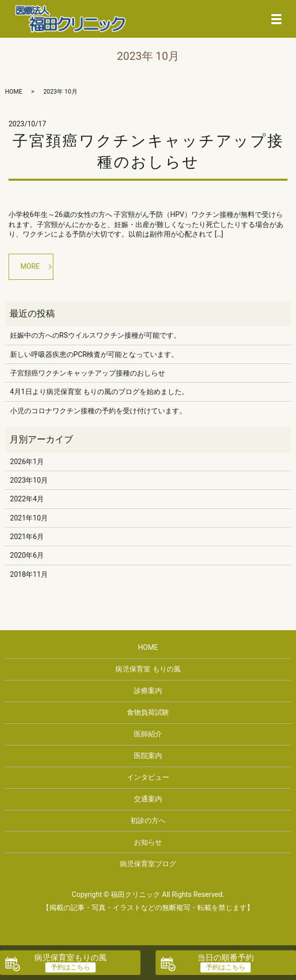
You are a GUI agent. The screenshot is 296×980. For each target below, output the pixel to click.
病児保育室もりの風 (70, 958)
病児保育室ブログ (148, 864)
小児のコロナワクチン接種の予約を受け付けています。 (98, 411)
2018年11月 (29, 574)
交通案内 (148, 799)
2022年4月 (27, 499)
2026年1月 (27, 462)
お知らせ (148, 842)
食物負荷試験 (148, 712)
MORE (30, 266)
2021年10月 (29, 518)
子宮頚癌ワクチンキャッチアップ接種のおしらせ (88, 373)
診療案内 (148, 691)
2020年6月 (27, 555)
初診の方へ (148, 820)
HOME (14, 92)
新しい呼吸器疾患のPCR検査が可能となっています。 (94, 354)
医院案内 (148, 756)
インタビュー (148, 777)
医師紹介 (148, 734)
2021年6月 (27, 537)
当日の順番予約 (226, 958)
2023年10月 (29, 480)
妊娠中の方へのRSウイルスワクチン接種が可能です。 (95, 335)
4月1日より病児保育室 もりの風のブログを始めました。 (99, 392)
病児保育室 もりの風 (148, 669)
